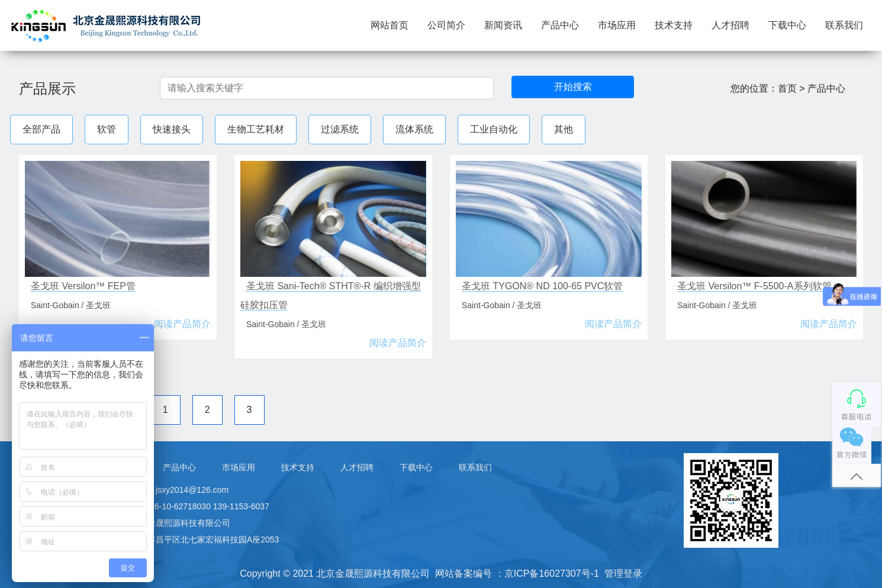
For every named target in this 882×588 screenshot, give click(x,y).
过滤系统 (340, 129)
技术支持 (674, 25)
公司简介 (446, 25)
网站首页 (394, 24)
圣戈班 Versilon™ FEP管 (83, 286)
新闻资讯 (503, 25)
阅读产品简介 (182, 324)
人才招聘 (730, 25)
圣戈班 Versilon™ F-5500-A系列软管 (754, 286)
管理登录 (623, 574)
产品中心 (560, 25)
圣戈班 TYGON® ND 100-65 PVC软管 (542, 286)
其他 (564, 129)
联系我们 (844, 25)
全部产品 (41, 129)
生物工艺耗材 (256, 129)
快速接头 (172, 129)
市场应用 (617, 25)
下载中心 (787, 25)
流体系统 (414, 129)
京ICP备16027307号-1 (552, 574)
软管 (107, 129)
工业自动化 (494, 129)
